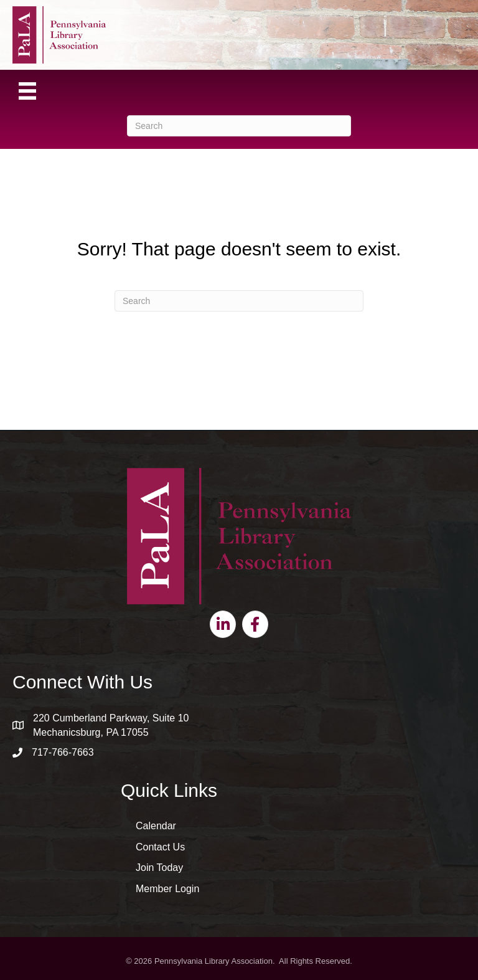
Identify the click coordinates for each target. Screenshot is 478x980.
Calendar (156, 826)
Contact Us (160, 847)
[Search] (239, 126)
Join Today (159, 868)
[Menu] (27, 91)
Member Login (167, 889)
